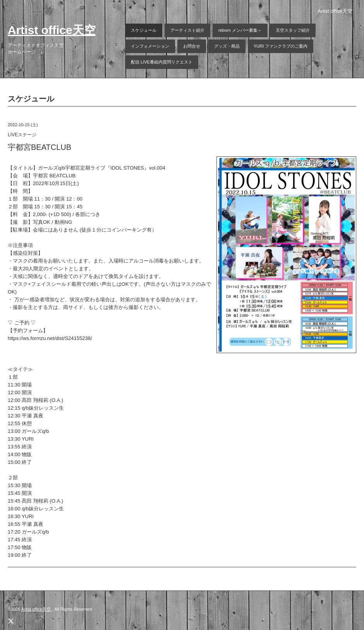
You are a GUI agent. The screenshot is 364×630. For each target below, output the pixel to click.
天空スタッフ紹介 (293, 30)
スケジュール (144, 30)
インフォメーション (150, 46)
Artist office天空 (52, 30)
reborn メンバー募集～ (240, 30)
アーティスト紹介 (187, 30)
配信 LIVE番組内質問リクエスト (162, 62)
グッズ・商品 (227, 46)
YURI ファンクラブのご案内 (281, 46)
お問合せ (192, 46)
